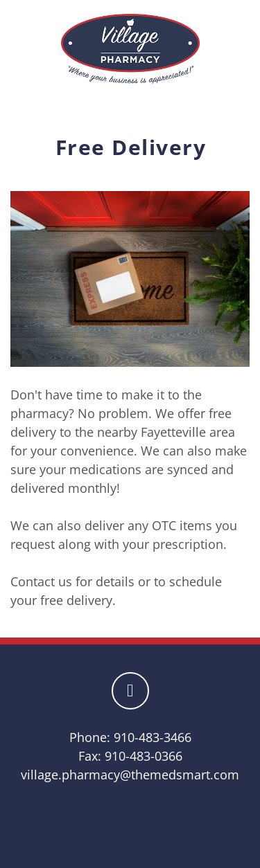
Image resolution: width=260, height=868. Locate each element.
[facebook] (130, 691)
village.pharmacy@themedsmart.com (130, 775)
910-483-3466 (153, 737)
